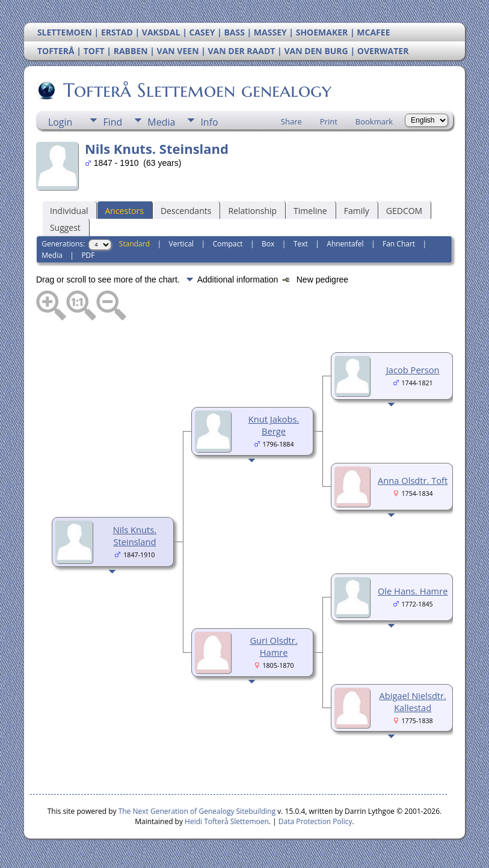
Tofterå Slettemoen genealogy (196, 90)
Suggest (65, 228)
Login (60, 122)
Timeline (310, 211)
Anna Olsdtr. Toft (413, 480)
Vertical (182, 244)
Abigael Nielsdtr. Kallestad (412, 701)
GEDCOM (404, 211)
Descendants (186, 211)
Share (291, 121)
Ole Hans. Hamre (413, 591)
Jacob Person (413, 370)
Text (301, 244)
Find (112, 122)
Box (268, 244)
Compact (228, 244)
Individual (69, 211)
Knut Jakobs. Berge (274, 425)
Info (209, 122)
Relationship (252, 211)
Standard (134, 244)
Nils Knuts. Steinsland (135, 536)
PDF (88, 255)
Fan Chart (399, 244)
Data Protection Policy (315, 821)
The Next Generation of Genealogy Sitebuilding (197, 811)
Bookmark (374, 121)
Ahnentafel (345, 244)
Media (161, 122)
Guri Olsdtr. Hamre (273, 646)
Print (329, 121)
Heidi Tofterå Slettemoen (227, 821)
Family (357, 211)
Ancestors (124, 211)
